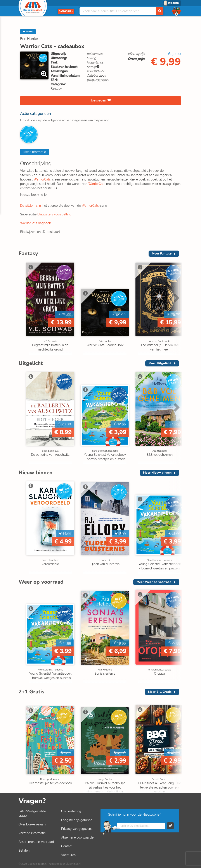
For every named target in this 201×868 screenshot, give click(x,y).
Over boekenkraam (32, 824)
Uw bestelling (71, 811)
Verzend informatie (32, 833)
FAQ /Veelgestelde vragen (32, 813)
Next (176, 298)
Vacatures (68, 855)
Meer (162, 254)
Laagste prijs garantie (77, 820)
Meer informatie (35, 152)
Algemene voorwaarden (78, 837)
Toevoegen (98, 100)
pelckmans (95, 54)
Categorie (66, 11)
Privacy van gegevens (77, 829)
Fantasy (56, 89)
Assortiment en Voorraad (36, 842)
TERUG (28, 32)
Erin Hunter (29, 39)
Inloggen (173, 3)
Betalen (24, 851)
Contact (67, 846)
